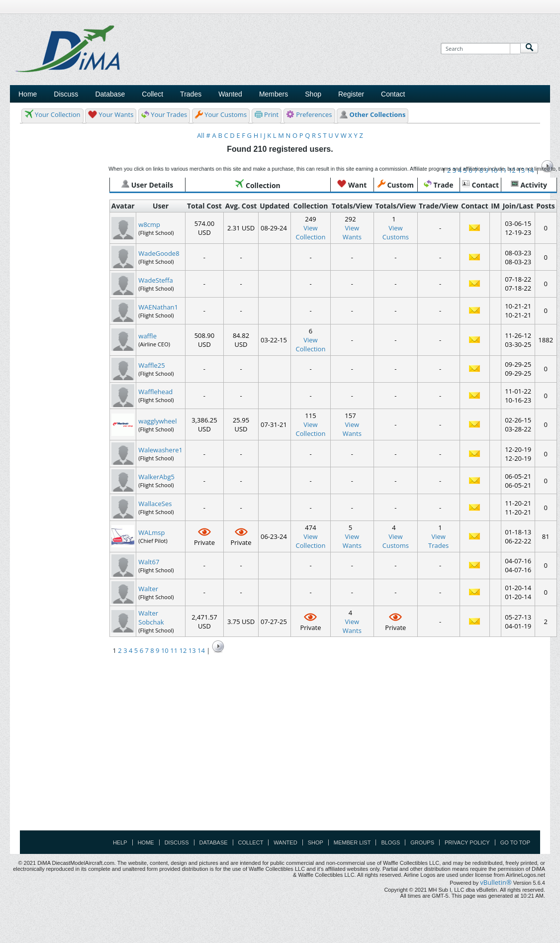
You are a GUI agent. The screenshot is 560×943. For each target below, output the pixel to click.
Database (214, 842)
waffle (147, 336)
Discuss (66, 94)
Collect (251, 842)
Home (28, 94)
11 (174, 650)
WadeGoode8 (159, 253)
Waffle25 (151, 365)
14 (201, 650)
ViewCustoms (396, 232)
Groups (422, 842)
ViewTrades (438, 541)
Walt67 (149, 562)
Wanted (285, 842)
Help (120, 842)
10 (165, 650)
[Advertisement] (365, 96)
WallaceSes (155, 504)
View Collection (311, 232)
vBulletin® (496, 882)
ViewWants (352, 232)
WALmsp (151, 532)
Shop (316, 842)
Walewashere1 (160, 450)
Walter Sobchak (151, 618)
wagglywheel (157, 421)
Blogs (390, 842)
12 (183, 650)
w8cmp (149, 224)
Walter (148, 589)
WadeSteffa (156, 280)
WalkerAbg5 (156, 477)
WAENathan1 (158, 307)
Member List (352, 842)
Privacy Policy (467, 842)
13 (192, 650)
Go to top (515, 842)
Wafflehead (155, 392)
